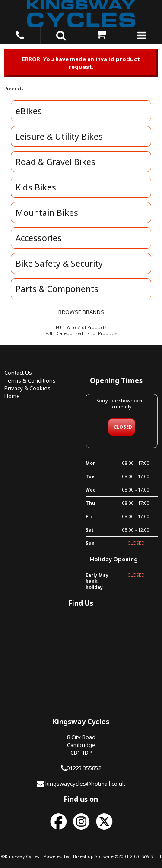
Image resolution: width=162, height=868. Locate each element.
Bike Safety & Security (59, 263)
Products (14, 89)
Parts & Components (57, 289)
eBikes (29, 111)
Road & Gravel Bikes (56, 162)
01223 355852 (84, 768)
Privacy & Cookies (27, 388)
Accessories (39, 238)
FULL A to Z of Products (81, 327)
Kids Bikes (36, 187)
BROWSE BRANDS (81, 312)
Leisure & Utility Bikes (59, 136)
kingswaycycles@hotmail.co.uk (85, 784)
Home (12, 396)
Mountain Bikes (47, 213)
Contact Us (18, 373)
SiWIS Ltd (151, 856)
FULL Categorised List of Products (81, 333)
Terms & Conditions (30, 380)
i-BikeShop (82, 856)
